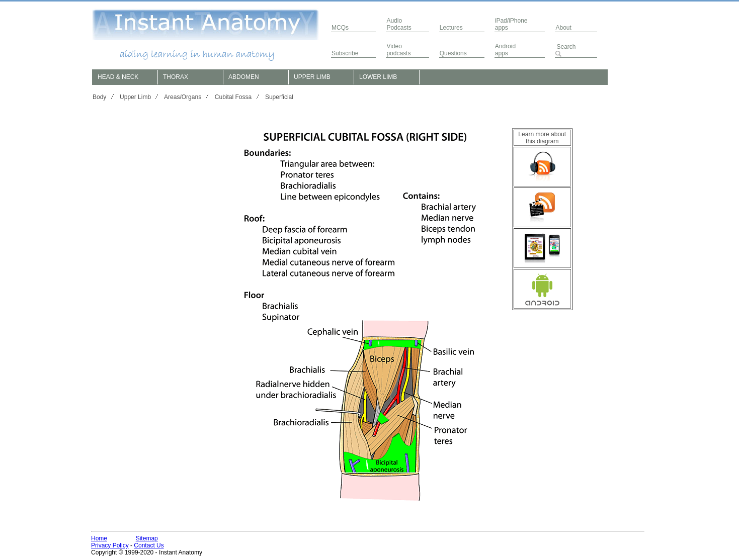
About (563, 28)
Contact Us (149, 545)
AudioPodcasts (399, 24)
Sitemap (147, 538)
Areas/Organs (183, 97)
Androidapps (505, 50)
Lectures (451, 28)
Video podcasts (398, 50)
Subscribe (345, 53)
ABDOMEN (244, 77)
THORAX (176, 77)
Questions (453, 53)
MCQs (340, 28)
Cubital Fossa (233, 97)
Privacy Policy (110, 545)
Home (99, 538)
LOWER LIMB (378, 77)
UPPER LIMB (312, 77)
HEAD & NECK (118, 77)
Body (99, 97)
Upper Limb (135, 97)
